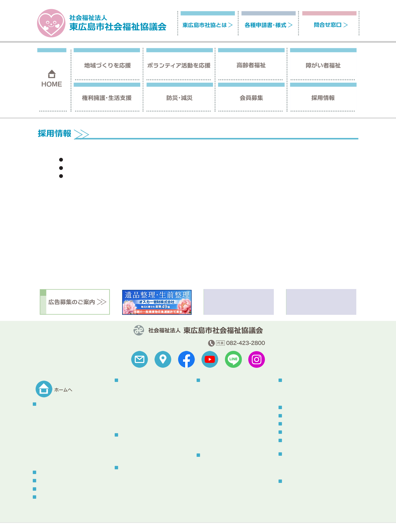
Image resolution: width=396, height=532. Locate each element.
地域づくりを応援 (135, 380)
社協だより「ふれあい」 (305, 462)
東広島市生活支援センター (225, 471)
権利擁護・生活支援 (219, 455)
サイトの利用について (84, 520)
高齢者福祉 (129, 468)
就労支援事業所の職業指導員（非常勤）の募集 (116, 160)
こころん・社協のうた (58, 433)
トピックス (293, 408)
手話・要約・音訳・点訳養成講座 (231, 423)
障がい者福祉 (213, 380)
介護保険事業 (132, 476)
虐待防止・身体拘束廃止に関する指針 (153, 503)
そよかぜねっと (134, 455)
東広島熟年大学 (134, 423)
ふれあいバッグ (134, 489)
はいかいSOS (132, 496)
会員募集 (45, 473)
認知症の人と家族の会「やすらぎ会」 (153, 483)
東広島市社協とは (53, 404)
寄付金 (44, 440)
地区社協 (128, 388)
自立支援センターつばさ (224, 395)
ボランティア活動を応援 (141, 435)
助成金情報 (48, 460)
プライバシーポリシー (128, 520)
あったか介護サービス (222, 443)
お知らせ (291, 416)
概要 (42, 413)
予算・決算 (48, 420)
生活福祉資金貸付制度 (222, 484)
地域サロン (130, 395)
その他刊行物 (296, 469)
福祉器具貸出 (214, 430)
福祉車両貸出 (214, 436)
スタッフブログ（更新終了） (308, 441)
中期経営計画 (50, 454)
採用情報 (45, 481)
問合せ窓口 (47, 497)
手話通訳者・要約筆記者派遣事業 (231, 416)
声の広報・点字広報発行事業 (227, 409)
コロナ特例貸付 (216, 477)
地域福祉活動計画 (54, 447)
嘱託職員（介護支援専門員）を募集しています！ (118, 176)
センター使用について (304, 496)
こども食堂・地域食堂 (140, 402)
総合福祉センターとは (304, 490)
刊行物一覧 (293, 454)
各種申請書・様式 (53, 489)
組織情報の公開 (52, 426)
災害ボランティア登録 (304, 395)
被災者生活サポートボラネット (311, 388)
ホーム (327, 127)
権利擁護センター (218, 464)
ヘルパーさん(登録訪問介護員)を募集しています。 (119, 168)
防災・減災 (293, 380)
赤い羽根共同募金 (136, 416)
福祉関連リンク (45, 520)
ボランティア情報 (299, 424)
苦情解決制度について (217, 520)
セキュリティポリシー (172, 520)
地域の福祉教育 (134, 409)
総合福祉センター (299, 481)
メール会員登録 (297, 432)
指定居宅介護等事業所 (222, 388)
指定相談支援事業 (218, 402)
